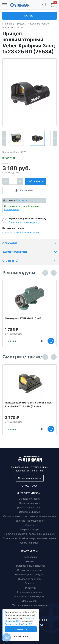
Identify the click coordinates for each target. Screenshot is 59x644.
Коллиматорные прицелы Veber (21, 232)
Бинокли (29, 583)
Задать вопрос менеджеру (24, 222)
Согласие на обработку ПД (18, 624)
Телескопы (29, 588)
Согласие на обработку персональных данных (30, 538)
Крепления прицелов (29, 592)
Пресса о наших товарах (30, 507)
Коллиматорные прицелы (30, 575)
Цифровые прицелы (30, 579)
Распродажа (30, 557)
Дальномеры (30, 601)
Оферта (30, 525)
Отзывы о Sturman (29, 512)
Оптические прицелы (30, 570)
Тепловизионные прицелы (29, 566)
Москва (22, 200)
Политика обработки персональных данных (29, 534)
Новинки (29, 561)
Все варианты (12, 209)
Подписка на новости (30, 478)
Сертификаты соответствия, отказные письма (30, 516)
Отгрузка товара (30, 529)
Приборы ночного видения (29, 597)
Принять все (21, 629)
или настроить (21, 636)
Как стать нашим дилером (29, 521)
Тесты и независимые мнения (29, 605)
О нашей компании (30, 499)
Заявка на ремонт (29, 543)
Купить (35, 181)
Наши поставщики (29, 503)
